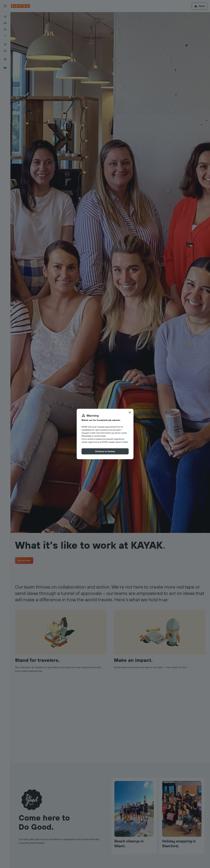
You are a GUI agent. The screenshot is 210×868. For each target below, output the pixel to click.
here (126, 442)
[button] (130, 412)
